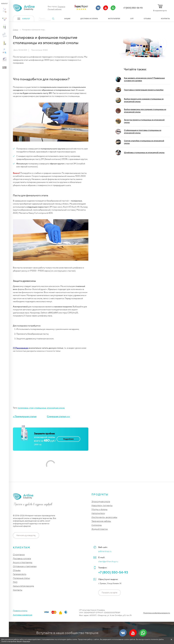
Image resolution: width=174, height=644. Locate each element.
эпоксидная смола (56, 408)
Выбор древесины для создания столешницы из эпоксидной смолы (141, 111)
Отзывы (17, 570)
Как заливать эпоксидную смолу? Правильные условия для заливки (140, 79)
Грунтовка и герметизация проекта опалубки (139, 90)
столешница (40, 408)
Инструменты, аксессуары (104, 517)
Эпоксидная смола (101, 502)
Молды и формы (100, 509)
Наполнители (98, 513)
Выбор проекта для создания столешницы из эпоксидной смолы (140, 100)
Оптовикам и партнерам (25, 566)
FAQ (15, 582)
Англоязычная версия (22, 615)
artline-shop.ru (105, 551)
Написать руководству (26, 535)
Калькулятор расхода (23, 586)
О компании (19, 555)
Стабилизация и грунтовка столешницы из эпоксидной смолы (138, 132)
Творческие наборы (101, 521)
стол (31, 408)
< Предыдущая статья (25, 416)
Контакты (18, 590)
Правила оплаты (20, 611)
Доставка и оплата (22, 559)
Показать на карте (109, 593)
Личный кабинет (55, 9)
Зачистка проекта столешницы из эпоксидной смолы (140, 121)
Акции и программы (23, 563)
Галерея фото (20, 574)
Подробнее (68, 439)
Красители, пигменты (102, 506)
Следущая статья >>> (58, 416)
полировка (23, 408)
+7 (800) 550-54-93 (133, 8)
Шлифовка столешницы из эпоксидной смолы (140, 152)
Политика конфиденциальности (157, 613)
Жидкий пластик (100, 529)
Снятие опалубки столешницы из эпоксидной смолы (140, 142)
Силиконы (97, 525)
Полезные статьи (21, 578)
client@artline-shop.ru (108, 562)
